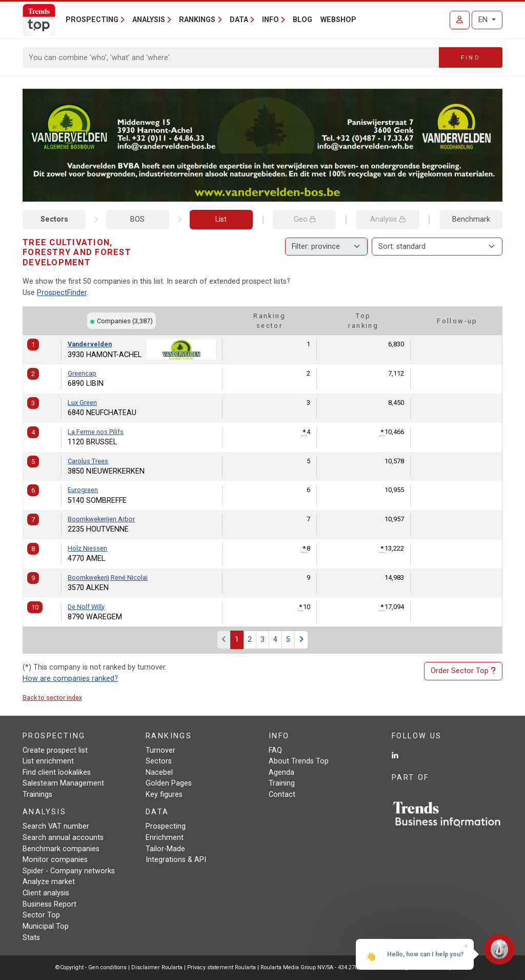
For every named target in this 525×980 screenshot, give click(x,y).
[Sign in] (460, 20)
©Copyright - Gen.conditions (91, 967)
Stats (31, 938)
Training (282, 783)
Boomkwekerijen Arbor (101, 519)
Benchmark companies (61, 849)
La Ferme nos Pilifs (96, 432)
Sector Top (41, 915)
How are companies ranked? (70, 679)
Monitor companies (55, 860)
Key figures (164, 795)
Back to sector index (52, 698)
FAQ (275, 750)
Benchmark (471, 219)
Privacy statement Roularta (221, 967)
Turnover (160, 750)
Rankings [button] (197, 20)
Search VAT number (56, 826)
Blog (302, 20)
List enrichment (48, 761)
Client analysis (46, 893)
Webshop (338, 20)
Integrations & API (176, 860)
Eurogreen (83, 490)
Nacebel (159, 772)
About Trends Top (299, 761)
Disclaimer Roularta (157, 967)
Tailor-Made (165, 849)
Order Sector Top (463, 671)
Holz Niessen (87, 548)
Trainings (37, 795)
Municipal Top (46, 926)
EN (484, 20)
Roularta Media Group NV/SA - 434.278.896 (315, 967)
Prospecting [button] (92, 20)
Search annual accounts (63, 838)
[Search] (231, 57)
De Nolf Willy (86, 607)
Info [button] (270, 20)
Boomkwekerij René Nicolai (108, 577)
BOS (137, 219)
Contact (282, 795)
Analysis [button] (149, 20)
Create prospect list (55, 750)
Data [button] (239, 20)
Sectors (54, 219)
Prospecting (166, 826)
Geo (305, 219)
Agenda (281, 772)
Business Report (49, 904)
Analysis (388, 219)
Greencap (82, 373)
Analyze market (49, 882)
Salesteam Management (63, 783)
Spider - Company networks (69, 871)
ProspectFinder (62, 293)
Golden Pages (169, 783)
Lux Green (82, 403)
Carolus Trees (88, 461)
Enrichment (165, 838)
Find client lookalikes (57, 772)
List (221, 219)
